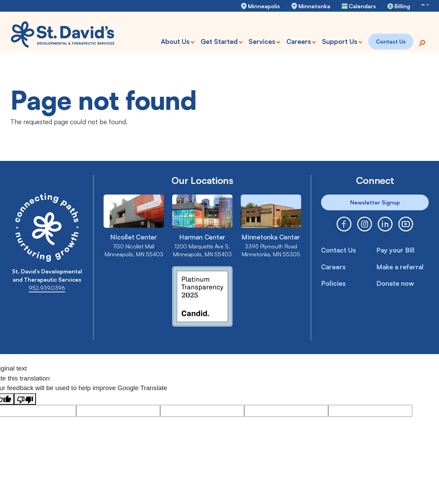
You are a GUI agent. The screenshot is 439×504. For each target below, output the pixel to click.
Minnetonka (314, 6)
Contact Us (339, 250)
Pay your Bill (395, 250)
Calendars (362, 6)
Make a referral (400, 267)
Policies (333, 283)
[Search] (422, 42)
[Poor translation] (25, 399)
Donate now (395, 283)
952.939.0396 (47, 288)
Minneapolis (264, 6)
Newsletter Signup (375, 202)
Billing (402, 6)
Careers (333, 267)
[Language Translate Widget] (425, 5)
